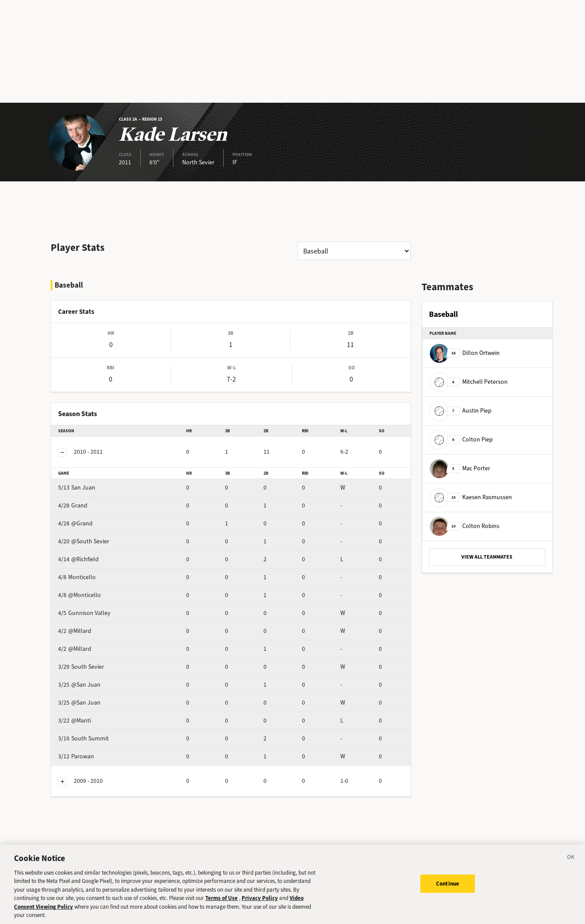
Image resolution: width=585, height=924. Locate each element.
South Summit (99, 715)
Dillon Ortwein (465, 353)
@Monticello (96, 572)
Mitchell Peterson (469, 382)
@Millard (92, 608)
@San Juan (95, 662)
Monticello (94, 554)
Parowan (91, 733)
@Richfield (94, 536)
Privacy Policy (260, 901)
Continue (448, 887)
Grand (88, 482)
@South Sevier (99, 518)
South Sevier (96, 644)
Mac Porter (460, 468)
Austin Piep (460, 411)
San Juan (92, 464)
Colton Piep (461, 439)
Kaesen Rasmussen (471, 497)
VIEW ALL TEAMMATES (487, 557)
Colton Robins (464, 526)
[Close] (571, 861)
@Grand (91, 500)
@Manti (90, 697)
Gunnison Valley (101, 590)
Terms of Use (222, 901)
